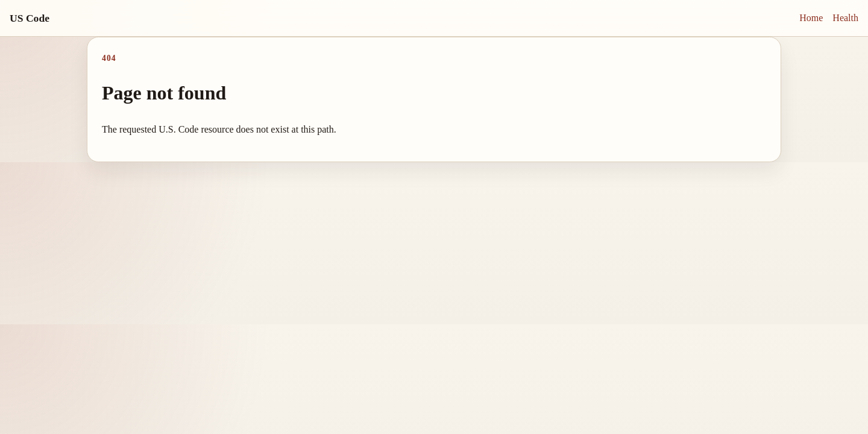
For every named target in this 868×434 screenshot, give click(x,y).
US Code (30, 18)
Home (811, 18)
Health (845, 18)
